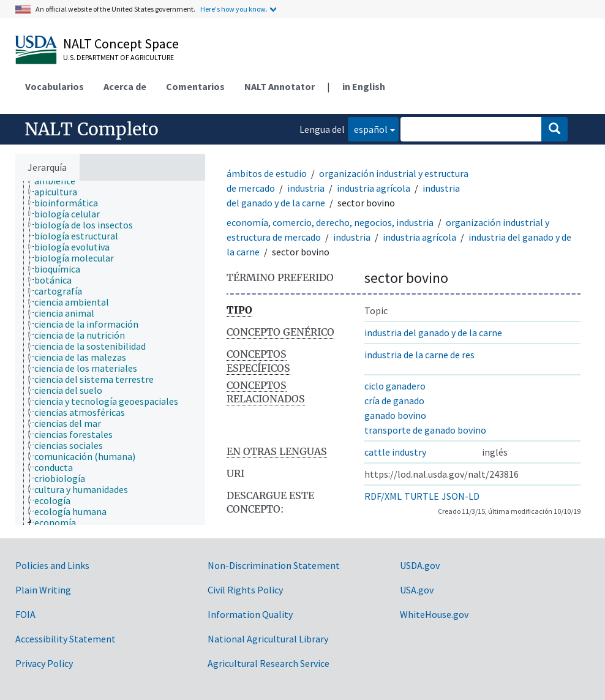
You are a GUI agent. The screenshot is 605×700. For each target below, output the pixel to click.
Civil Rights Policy (245, 590)
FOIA (25, 614)
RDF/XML (383, 496)
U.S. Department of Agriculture (118, 57)
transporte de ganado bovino (425, 430)
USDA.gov (420, 565)
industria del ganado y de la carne (433, 333)
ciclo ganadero (395, 386)
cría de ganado (394, 401)
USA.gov (417, 590)
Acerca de (125, 86)
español (368, 128)
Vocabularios (54, 86)
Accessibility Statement (66, 639)
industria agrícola (374, 188)
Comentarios (195, 86)
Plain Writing (43, 590)
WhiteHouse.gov (434, 614)
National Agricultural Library (268, 639)
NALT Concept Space (121, 43)
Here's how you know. (234, 9)
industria (306, 188)
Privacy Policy (44, 663)
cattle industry (395, 452)
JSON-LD (460, 496)
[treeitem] (60, 181)
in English (364, 86)
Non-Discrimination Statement (274, 565)
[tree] (110, 353)
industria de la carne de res (419, 355)
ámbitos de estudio (267, 173)
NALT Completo (92, 129)
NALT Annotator (280, 86)
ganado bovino (395, 415)
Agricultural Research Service (269, 663)
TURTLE (422, 496)
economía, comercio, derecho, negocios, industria (330, 222)
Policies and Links (52, 565)
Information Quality (250, 614)
